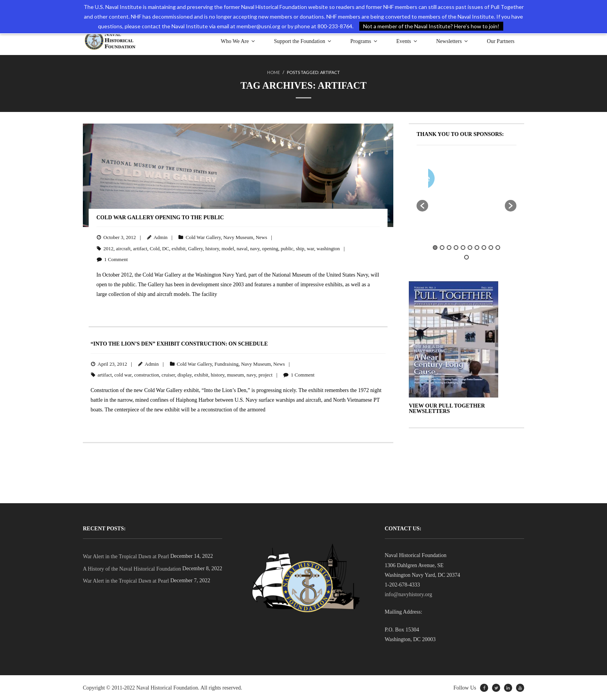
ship (300, 248)
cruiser (168, 374)
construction (146, 374)
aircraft (123, 248)
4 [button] (456, 247)
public (287, 248)
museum (235, 374)
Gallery (195, 248)
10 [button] (498, 247)
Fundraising (226, 364)
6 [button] (470, 247)
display (185, 374)
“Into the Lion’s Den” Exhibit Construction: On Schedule (179, 343)
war (310, 248)
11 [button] (466, 257)
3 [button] (449, 247)
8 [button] (484, 247)
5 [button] (463, 247)
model (228, 248)
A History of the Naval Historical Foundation (132, 568)
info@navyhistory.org (409, 594)
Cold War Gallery (203, 237)
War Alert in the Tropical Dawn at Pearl (126, 556)
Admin (161, 237)
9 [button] (491, 247)
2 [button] (442, 247)
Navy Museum (238, 237)
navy (255, 248)
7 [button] (477, 247)
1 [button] (435, 247)
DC (166, 248)
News (261, 237)
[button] (422, 205)
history (212, 248)
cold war (123, 374)
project (266, 374)
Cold (155, 248)
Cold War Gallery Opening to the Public (160, 217)
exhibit (178, 248)
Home (273, 72)
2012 (108, 248)
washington (328, 248)
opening (270, 248)
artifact (140, 248)
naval (242, 248)
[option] (489, 180)
